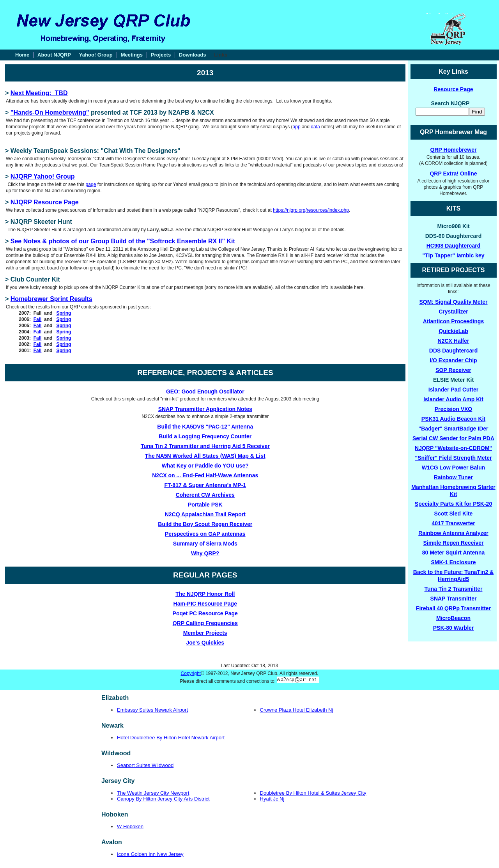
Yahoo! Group (96, 55)
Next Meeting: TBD (39, 93)
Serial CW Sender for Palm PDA (453, 438)
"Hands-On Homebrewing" (50, 112)
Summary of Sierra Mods (205, 544)
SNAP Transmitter (454, 599)
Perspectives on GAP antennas (205, 534)
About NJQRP (54, 55)
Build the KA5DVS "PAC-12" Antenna (205, 427)
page (91, 184)
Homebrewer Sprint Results (51, 299)
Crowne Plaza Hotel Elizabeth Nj (297, 710)
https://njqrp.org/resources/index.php (311, 210)
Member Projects (205, 633)
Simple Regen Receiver (454, 543)
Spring (64, 313)
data (315, 127)
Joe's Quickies (205, 643)
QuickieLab (453, 331)
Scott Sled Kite (454, 514)
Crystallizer (453, 312)
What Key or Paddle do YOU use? (205, 466)
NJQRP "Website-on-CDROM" (453, 448)
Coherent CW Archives (205, 495)
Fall (38, 319)
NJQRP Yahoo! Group (43, 176)
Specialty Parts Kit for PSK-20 (453, 504)
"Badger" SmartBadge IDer (454, 429)
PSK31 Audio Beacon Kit (453, 419)
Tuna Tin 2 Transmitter (454, 589)
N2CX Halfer (454, 341)
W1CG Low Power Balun (454, 468)
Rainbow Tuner (453, 477)
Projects (161, 55)
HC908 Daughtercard (454, 246)
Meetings (132, 55)
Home (22, 55)
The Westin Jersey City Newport (153, 793)
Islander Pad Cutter (453, 390)
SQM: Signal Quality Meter (453, 302)
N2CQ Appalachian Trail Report (205, 514)
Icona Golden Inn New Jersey (150, 854)
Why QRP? (205, 553)
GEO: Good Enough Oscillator (205, 391)
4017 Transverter (453, 523)
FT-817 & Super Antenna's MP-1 (205, 485)
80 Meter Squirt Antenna (454, 553)
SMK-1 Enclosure (453, 562)
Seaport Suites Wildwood (145, 765)
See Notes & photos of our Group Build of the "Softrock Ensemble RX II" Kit (123, 241)
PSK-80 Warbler (454, 628)
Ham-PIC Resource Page (205, 604)
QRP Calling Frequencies (205, 623)
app (297, 127)
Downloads (192, 55)
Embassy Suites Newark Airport (152, 710)
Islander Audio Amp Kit (453, 399)
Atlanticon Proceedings (453, 321)
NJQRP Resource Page (45, 202)
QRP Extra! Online (453, 174)
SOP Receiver (453, 370)
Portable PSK (205, 505)
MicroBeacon (453, 618)
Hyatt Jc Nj (272, 799)
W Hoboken (130, 826)
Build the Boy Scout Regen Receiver (205, 524)
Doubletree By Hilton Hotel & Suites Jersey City (313, 793)
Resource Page (453, 89)
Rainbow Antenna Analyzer (453, 533)
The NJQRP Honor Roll (205, 594)
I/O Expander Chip (453, 360)
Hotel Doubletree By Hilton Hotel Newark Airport (171, 738)
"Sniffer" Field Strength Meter (454, 458)
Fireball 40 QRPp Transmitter (453, 608)
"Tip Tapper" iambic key (453, 255)
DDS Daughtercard (453, 351)
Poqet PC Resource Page (205, 613)
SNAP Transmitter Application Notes (205, 409)
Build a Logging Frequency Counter (205, 436)
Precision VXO (453, 409)
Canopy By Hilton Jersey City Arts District (163, 799)
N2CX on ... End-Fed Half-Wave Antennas (205, 475)
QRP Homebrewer (454, 150)
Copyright (191, 673)
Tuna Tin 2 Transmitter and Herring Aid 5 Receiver (205, 446)
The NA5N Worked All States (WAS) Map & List (205, 456)
